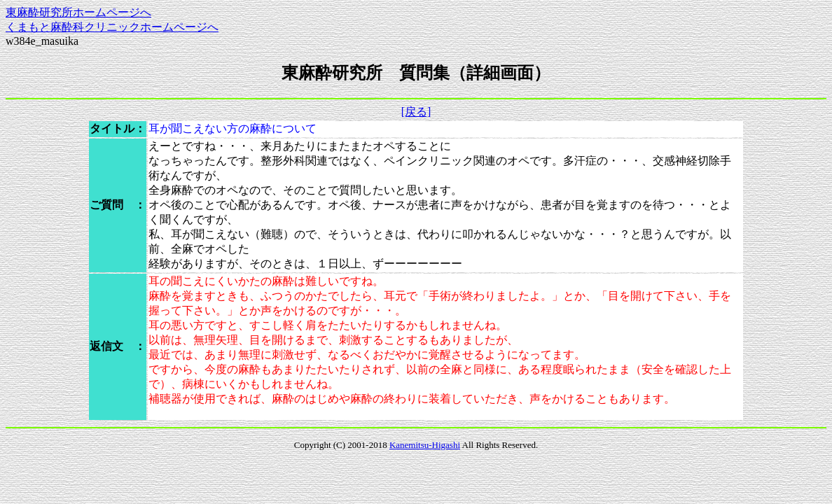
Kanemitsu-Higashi (425, 445)
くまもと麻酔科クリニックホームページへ (112, 27)
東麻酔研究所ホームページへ (78, 12)
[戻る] (416, 112)
